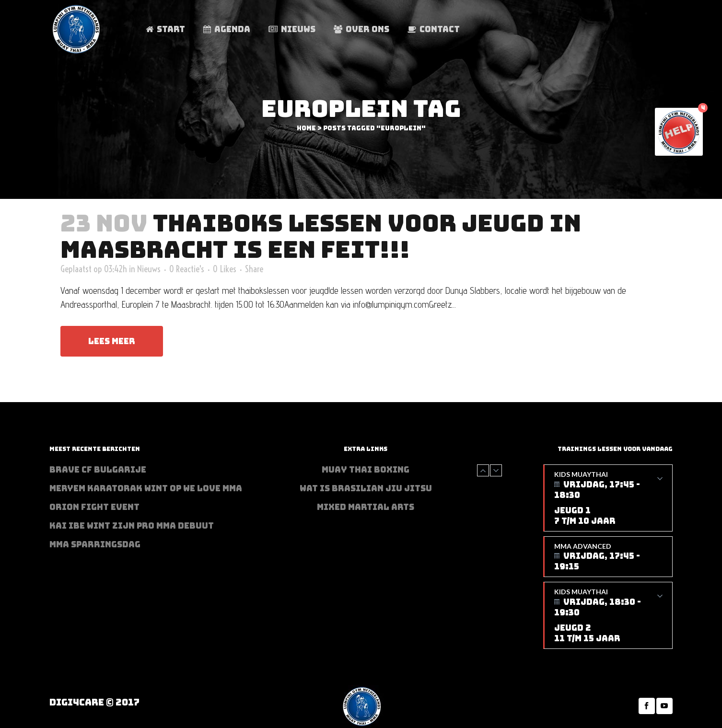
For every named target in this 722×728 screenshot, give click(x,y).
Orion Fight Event (94, 507)
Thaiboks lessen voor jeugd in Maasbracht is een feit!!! (321, 236)
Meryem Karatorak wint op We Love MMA (146, 488)
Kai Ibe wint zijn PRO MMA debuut (132, 526)
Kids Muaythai (608, 498)
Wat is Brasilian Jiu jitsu (366, 488)
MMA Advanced (608, 557)
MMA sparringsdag (95, 544)
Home (306, 128)
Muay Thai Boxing (366, 470)
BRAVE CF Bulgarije (98, 470)
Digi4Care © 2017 (94, 702)
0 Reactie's (187, 269)
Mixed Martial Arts (366, 507)
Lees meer (112, 341)
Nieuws (149, 269)
